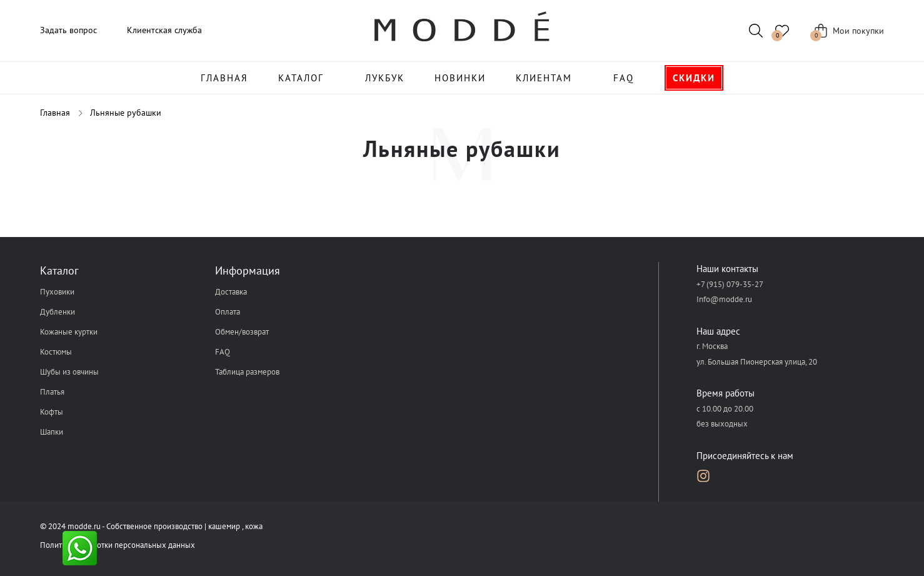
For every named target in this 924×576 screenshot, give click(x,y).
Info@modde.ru (724, 299)
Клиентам (544, 78)
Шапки (52, 432)
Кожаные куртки (69, 332)
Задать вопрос (68, 30)
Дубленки (58, 312)
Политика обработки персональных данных (118, 545)
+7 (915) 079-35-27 (730, 284)
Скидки (694, 78)
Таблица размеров (247, 372)
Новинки (460, 78)
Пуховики (57, 292)
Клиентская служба (164, 30)
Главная (224, 78)
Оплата (228, 312)
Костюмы (56, 352)
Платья (52, 392)
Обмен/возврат (242, 332)
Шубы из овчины (69, 372)
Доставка (231, 292)
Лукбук (385, 78)
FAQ (624, 78)
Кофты (52, 412)
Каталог (301, 78)
